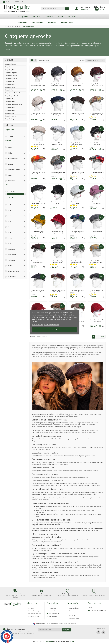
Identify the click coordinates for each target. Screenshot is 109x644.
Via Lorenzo (11, 181)
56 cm (10, 216)
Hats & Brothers (13, 159)
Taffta (10, 175)
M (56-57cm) (12, 255)
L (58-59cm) (12, 249)
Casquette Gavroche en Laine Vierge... (97, 173)
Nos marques (53, 616)
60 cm (10, 238)
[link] (98, 632)
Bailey (10, 147)
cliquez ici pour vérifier (70, 624)
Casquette (10, 60)
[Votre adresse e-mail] (50, 630)
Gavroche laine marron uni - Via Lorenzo (38, 262)
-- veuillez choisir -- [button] (92, 60)
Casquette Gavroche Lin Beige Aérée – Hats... (38, 144)
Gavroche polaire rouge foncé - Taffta (58, 232)
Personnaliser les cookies (51, 324)
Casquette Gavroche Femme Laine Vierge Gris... (58, 85)
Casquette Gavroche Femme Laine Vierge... (97, 85)
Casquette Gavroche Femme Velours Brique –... (38, 85)
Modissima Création (14, 170)
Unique (10, 266)
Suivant (102, 337)
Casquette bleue (10, 110)
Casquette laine (10, 84)
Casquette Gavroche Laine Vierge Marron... (77, 114)
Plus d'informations (38, 324)
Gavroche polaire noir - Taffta (58, 203)
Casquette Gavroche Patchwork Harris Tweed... (97, 115)
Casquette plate (10, 70)
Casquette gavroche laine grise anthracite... (97, 291)
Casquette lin (9, 90)
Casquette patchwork (11, 96)
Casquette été (9, 99)
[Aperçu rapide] (44, 90)
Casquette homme (10, 64)
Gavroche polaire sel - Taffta (77, 203)
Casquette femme (10, 67)
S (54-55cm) (11, 260)
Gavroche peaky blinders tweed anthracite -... (58, 262)
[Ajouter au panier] (41, 90)
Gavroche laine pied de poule (58, 173)
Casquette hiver (10, 102)
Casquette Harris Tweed (12, 93)
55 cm (10, 210)
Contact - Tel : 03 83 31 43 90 (13, 2)
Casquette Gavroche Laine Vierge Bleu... (58, 114)
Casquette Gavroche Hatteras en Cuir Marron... (77, 174)
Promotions (52, 608)
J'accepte (54, 330)
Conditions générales (35, 613)
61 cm (10, 243)
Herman (10, 164)
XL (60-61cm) (12, 277)
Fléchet (10, 153)
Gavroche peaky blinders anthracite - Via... (97, 233)
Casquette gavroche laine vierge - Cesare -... (77, 291)
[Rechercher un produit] (53, 8)
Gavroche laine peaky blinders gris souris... (77, 262)
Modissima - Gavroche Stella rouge (97, 321)
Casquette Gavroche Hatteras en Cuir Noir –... (38, 203)
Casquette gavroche (11, 75)
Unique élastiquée (13, 271)
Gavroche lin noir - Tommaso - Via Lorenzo (38, 291)
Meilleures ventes (54, 613)
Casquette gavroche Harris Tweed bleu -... (77, 232)
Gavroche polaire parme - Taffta (97, 203)
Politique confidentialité (72, 612)
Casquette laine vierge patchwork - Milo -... (58, 291)
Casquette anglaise (11, 73)
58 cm (10, 227)
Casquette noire (10, 107)
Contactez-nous (74, 618)
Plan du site (73, 615)
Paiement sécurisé (34, 616)
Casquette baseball (11, 78)
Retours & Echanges (34, 611)
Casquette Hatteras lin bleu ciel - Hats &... (77, 144)
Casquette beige (10, 119)
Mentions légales (74, 608)
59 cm (10, 232)
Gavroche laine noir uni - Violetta (97, 144)
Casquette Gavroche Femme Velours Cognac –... (77, 85)
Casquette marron (10, 116)
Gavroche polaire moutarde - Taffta (38, 232)
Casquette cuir (9, 81)
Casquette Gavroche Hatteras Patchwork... (38, 173)
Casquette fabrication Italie (13, 104)
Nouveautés (52, 611)
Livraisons (31, 608)
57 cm (10, 221)
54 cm (10, 205)
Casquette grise (10, 113)
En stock (10, 137)
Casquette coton (10, 87)
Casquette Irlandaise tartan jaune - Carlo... (97, 262)
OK (67, 8)
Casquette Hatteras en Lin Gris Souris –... (58, 144)
